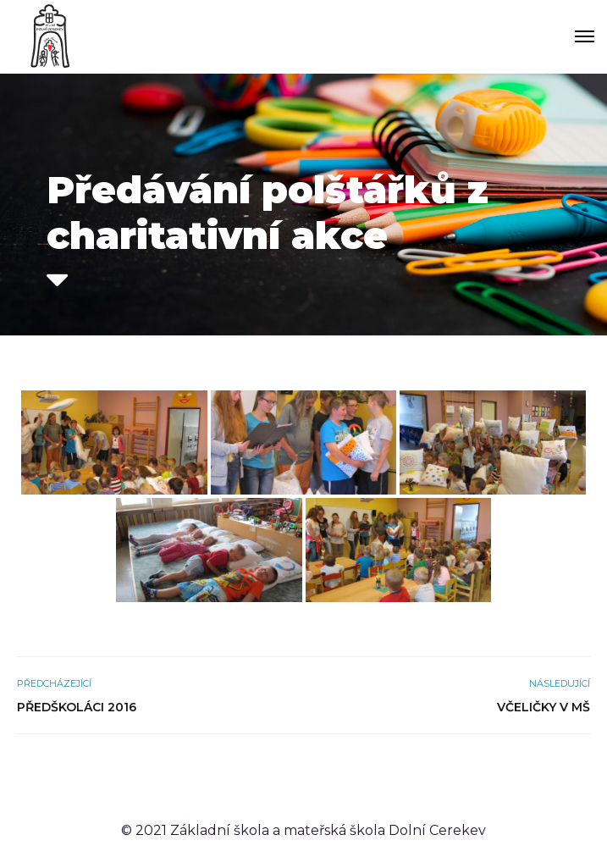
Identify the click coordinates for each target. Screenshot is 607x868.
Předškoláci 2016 (77, 707)
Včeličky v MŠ (544, 707)
